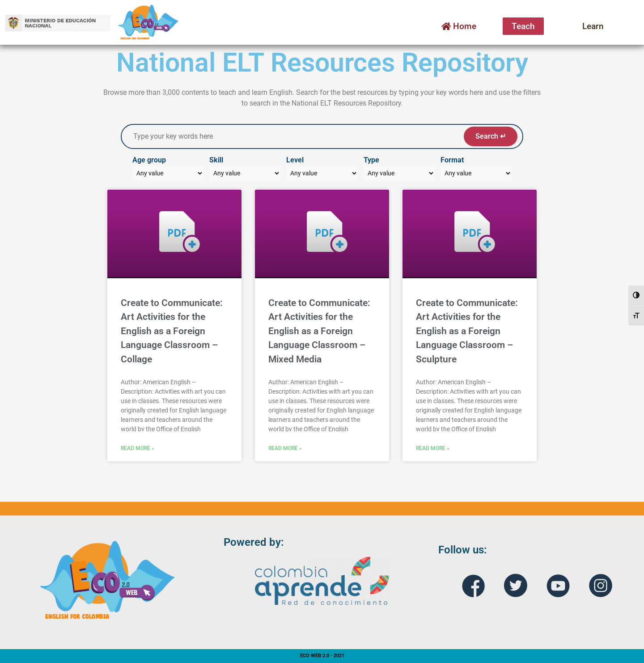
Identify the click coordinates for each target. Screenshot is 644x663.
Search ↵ (491, 136)
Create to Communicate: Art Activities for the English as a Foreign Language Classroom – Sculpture (467, 331)
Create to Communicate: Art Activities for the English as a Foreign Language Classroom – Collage (172, 331)
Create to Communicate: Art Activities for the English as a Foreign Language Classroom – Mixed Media (319, 331)
